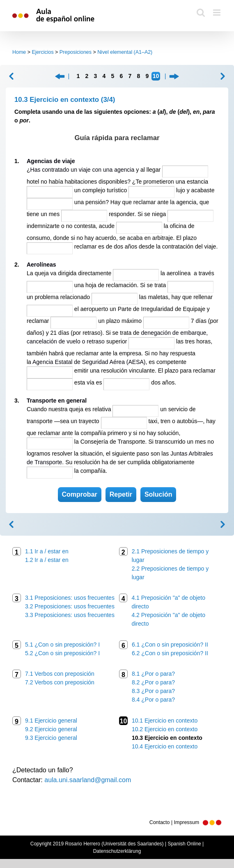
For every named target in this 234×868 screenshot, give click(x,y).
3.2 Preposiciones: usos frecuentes (70, 606)
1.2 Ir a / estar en (47, 560)
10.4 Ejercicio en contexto (165, 746)
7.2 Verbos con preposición (60, 682)
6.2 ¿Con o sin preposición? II (170, 653)
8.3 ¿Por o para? (153, 691)
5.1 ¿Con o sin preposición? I (62, 645)
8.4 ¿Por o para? (153, 700)
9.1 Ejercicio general (51, 721)
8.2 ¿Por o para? (153, 682)
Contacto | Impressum (186, 822)
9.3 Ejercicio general (51, 738)
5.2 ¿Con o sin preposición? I (62, 653)
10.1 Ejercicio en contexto (165, 721)
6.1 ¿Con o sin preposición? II (170, 645)
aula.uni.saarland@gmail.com (88, 780)
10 (156, 76)
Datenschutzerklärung (117, 851)
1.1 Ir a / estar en (47, 551)
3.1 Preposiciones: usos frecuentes (70, 598)
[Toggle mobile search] (201, 13)
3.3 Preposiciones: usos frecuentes (70, 615)
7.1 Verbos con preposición (60, 674)
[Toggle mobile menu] (217, 13)
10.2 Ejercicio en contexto (165, 729)
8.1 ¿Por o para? (153, 674)
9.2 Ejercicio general (51, 729)
